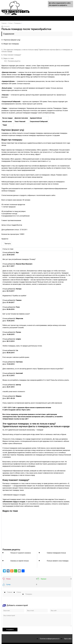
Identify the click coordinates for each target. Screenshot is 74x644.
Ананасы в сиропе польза (20, 561)
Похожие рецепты (12, 61)
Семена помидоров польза (56, 553)
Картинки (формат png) (11, 40)
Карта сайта (68, 633)
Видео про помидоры (10, 44)
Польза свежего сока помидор (58, 561)
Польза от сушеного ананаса (21, 553)
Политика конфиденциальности (50, 633)
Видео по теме (8, 58)
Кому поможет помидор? (11, 55)
